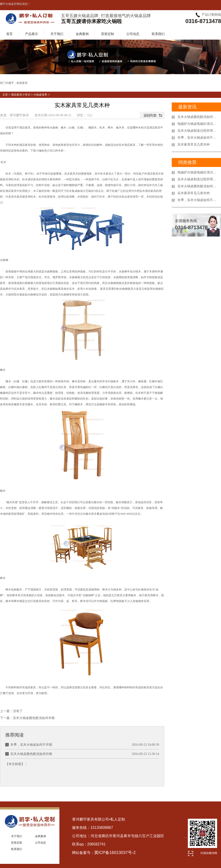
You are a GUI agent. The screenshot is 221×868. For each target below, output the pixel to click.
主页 (5, 95)
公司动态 (133, 34)
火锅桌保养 (40, 95)
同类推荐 (187, 162)
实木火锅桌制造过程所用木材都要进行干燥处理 (198, 131)
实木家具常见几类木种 (194, 145)
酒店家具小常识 (21, 95)
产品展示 (32, 34)
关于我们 (57, 34)
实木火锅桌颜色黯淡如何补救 (34, 718)
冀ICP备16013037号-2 (115, 853)
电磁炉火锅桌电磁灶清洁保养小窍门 (198, 124)
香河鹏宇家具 (19, 115)
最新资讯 (187, 107)
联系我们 (158, 34)
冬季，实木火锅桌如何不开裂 (31, 745)
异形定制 (108, 34)
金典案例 (82, 34)
